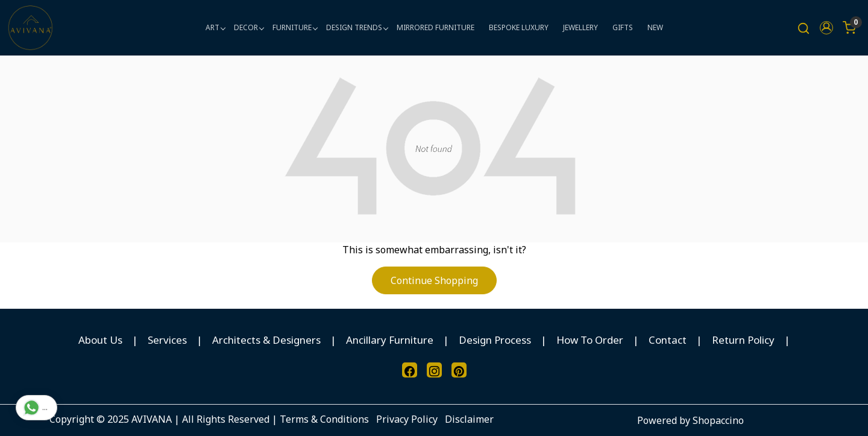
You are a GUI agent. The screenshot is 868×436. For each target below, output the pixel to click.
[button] (826, 28)
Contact (668, 340)
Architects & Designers (266, 340)
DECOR (249, 27)
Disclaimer (469, 419)
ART (215, 27)
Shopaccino (718, 420)
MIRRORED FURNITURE (436, 27)
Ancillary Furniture (390, 340)
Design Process (495, 340)
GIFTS (623, 27)
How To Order (590, 340)
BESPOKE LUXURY (519, 27)
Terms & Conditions (324, 419)
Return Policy (743, 340)
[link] (804, 28)
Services (167, 340)
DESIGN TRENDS (357, 27)
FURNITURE (295, 27)
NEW (655, 27)
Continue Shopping (434, 280)
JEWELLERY (580, 27)
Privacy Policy (407, 419)
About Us (100, 340)
